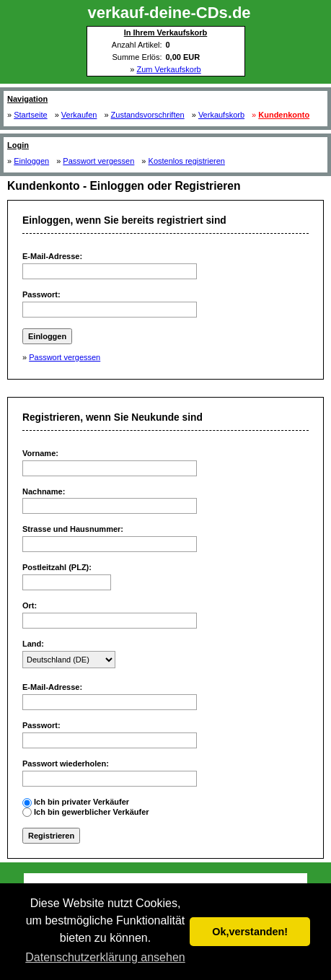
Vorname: (40, 453)
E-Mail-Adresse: (52, 256)
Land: (33, 644)
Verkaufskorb (221, 115)
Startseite (30, 115)
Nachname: (44, 491)
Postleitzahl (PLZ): (57, 567)
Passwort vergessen (98, 161)
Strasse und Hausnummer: (73, 529)
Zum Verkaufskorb (168, 69)
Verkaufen (79, 115)
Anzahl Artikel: (137, 45)
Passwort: (41, 294)
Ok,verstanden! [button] (250, 932)
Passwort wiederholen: (66, 764)
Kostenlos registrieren (187, 161)
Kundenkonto (284, 115)
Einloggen (31, 161)
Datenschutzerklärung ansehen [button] (105, 957)
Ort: (30, 605)
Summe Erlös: (137, 57)
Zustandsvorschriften (148, 115)
